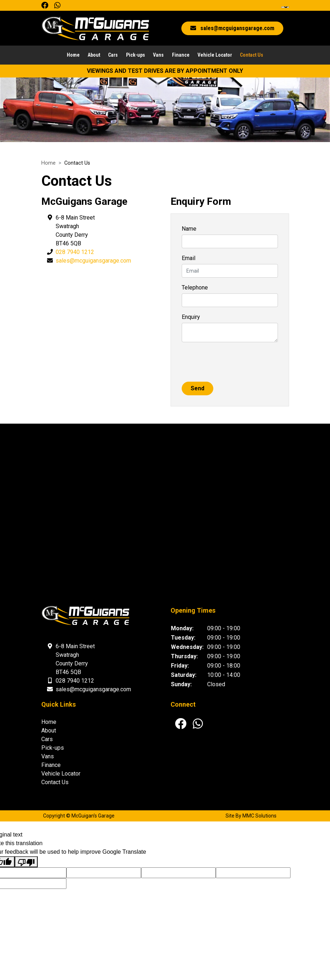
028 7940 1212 (75, 252)
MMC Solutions (259, 816)
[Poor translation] (26, 862)
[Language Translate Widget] (285, 7)
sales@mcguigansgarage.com (93, 261)
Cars (113, 56)
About (94, 56)
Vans (158, 56)
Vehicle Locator (215, 56)
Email (189, 258)
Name (189, 229)
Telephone (195, 288)
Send (197, 389)
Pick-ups (136, 56)
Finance (181, 56)
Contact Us (252, 56)
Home (73, 56)
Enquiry (191, 317)
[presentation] (236, 362)
